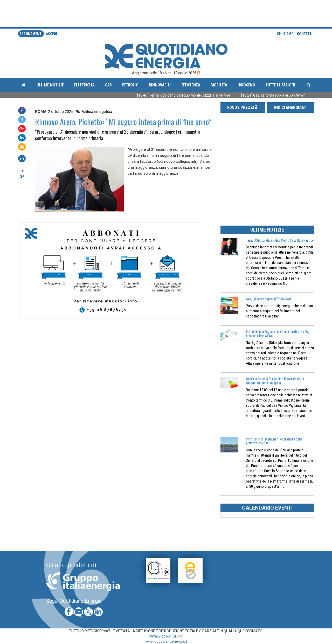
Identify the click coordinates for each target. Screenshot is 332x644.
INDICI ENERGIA (290, 107)
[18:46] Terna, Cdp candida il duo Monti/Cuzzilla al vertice (197, 95)
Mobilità (219, 85)
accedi (51, 34)
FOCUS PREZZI (243, 107)
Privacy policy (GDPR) (166, 636)
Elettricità (84, 85)
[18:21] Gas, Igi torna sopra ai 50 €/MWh (287, 95)
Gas (108, 85)
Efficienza (191, 85)
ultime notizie (50, 85)
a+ (22, 176)
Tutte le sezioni (281, 85)
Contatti (305, 34)
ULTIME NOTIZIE (267, 230)
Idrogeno (246, 85)
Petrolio (130, 85)
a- (23, 170)
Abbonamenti (31, 34)
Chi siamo (285, 34)
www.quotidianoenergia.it (166, 641)
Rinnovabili (160, 85)
